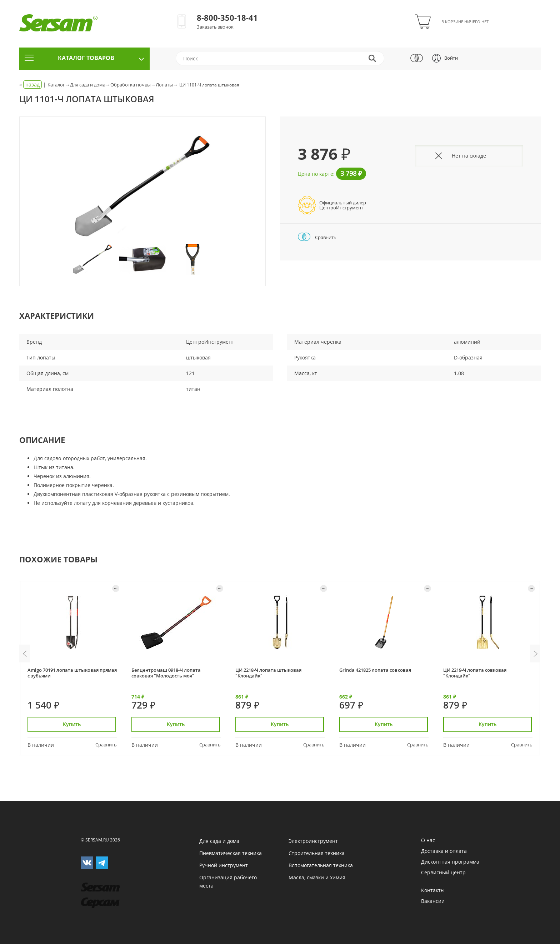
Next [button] (535, 654)
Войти (451, 58)
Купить (72, 724)
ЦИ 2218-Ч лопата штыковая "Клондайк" (268, 673)
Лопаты (164, 85)
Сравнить (317, 237)
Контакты (433, 890)
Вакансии (433, 901)
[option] (142, 187)
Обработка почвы (131, 85)
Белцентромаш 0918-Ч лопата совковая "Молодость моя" (166, 673)
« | (33, 85)
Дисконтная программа (450, 862)
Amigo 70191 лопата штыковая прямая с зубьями (72, 673)
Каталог (56, 85)
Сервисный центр (443, 872)
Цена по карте (316, 174)
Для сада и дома (88, 85)
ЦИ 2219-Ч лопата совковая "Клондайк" (475, 673)
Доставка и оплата (444, 851)
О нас (428, 840)
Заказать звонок (215, 27)
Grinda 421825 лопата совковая (375, 670)
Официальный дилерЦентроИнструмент (343, 205)
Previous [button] (25, 654)
